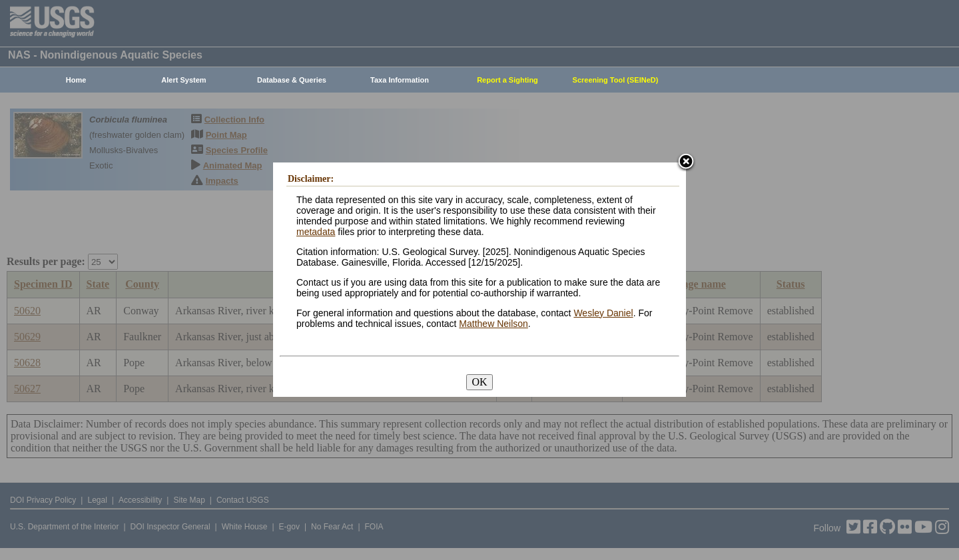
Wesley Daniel (603, 313)
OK (479, 382)
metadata (316, 232)
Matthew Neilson (493, 324)
